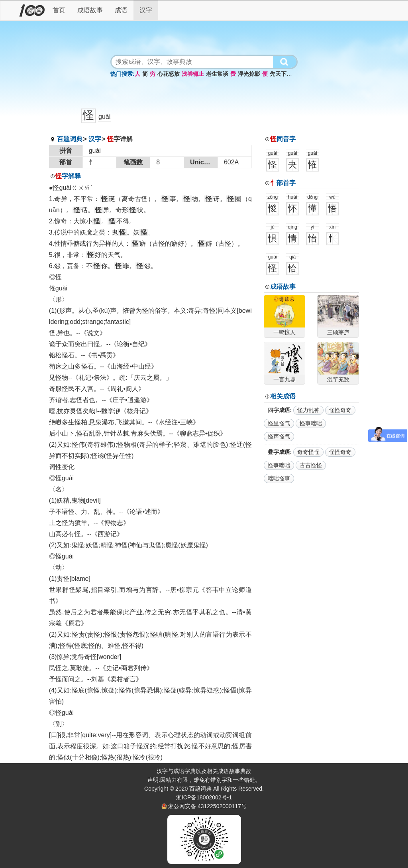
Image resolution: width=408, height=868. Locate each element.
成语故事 (90, 10)
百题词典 (70, 139)
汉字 (146, 10)
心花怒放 (169, 74)
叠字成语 (279, 452)
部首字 (283, 183)
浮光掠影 (249, 74)
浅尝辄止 (193, 74)
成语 (121, 10)
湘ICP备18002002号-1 (204, 797)
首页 (59, 10)
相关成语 (283, 396)
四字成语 (279, 410)
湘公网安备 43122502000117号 (207, 806)
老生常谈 (217, 74)
